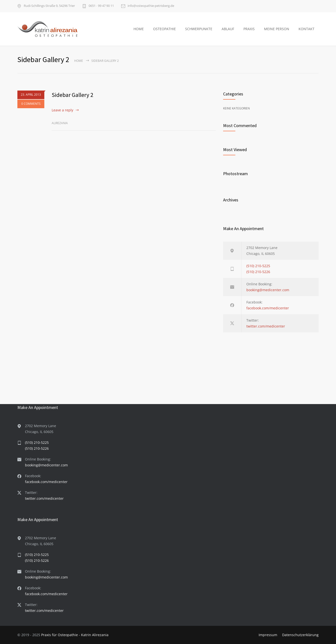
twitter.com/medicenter (266, 326)
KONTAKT (306, 29)
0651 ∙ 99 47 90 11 (101, 6)
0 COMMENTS (31, 104)
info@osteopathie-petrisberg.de (151, 6)
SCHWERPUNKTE (199, 29)
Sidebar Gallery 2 (72, 95)
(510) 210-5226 (258, 272)
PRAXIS (249, 29)
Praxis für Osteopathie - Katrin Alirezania (75, 635)
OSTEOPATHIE (164, 29)
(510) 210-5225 (258, 266)
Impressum (268, 635)
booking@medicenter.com (268, 290)
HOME (139, 29)
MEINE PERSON (277, 29)
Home (79, 61)
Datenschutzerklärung (300, 635)
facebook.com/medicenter (268, 308)
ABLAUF (228, 29)
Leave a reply (62, 110)
